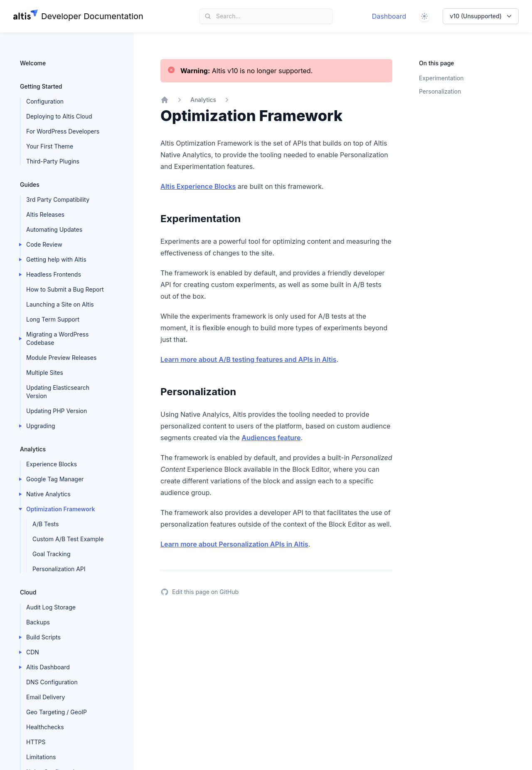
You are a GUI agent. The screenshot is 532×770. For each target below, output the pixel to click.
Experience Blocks (52, 464)
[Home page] (78, 16)
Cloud (28, 592)
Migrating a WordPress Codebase (57, 338)
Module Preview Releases (61, 358)
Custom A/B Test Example (68, 539)
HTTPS (36, 742)
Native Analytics (48, 494)
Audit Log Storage (51, 607)
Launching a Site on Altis (60, 304)
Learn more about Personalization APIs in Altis (234, 544)
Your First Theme (50, 146)
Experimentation (441, 78)
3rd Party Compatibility (58, 199)
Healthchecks (45, 727)
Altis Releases (45, 214)
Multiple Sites (45, 373)
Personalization (440, 91)
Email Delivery (46, 697)
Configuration (45, 101)
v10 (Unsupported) (482, 16)
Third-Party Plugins (53, 161)
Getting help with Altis (56, 259)
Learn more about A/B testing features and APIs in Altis (248, 359)
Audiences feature (271, 438)
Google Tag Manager (55, 479)
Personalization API (59, 569)
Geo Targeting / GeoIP (57, 712)
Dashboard (389, 16)
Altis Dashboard (48, 667)
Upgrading (41, 426)
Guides (30, 184)
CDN (33, 652)
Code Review (44, 244)
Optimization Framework (60, 509)
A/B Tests (46, 524)
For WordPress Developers (63, 131)
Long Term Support (53, 319)
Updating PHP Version (57, 411)
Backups (38, 622)
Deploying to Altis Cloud (59, 116)
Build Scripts (43, 637)
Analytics (33, 449)
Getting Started (41, 86)
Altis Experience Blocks (198, 186)
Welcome (33, 63)
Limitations (41, 757)
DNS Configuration (52, 682)
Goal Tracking (51, 554)
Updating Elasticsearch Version (58, 392)
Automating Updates (54, 229)
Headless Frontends (54, 274)
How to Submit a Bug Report (65, 289)
